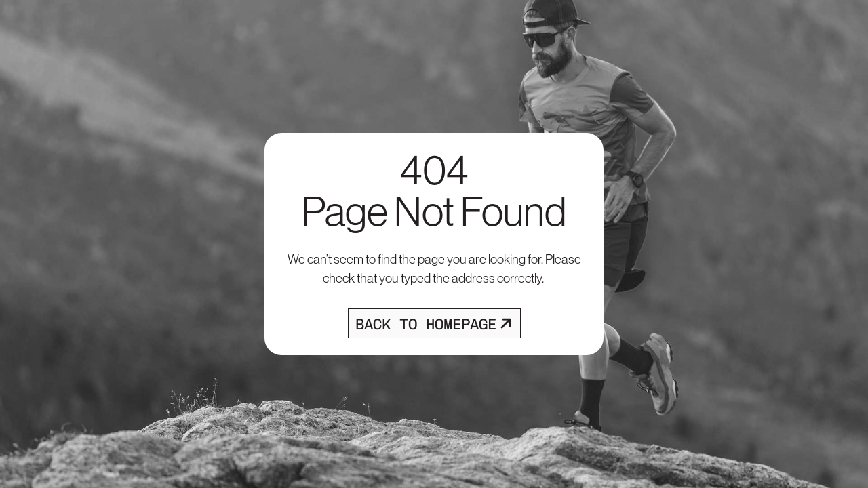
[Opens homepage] (434, 323)
